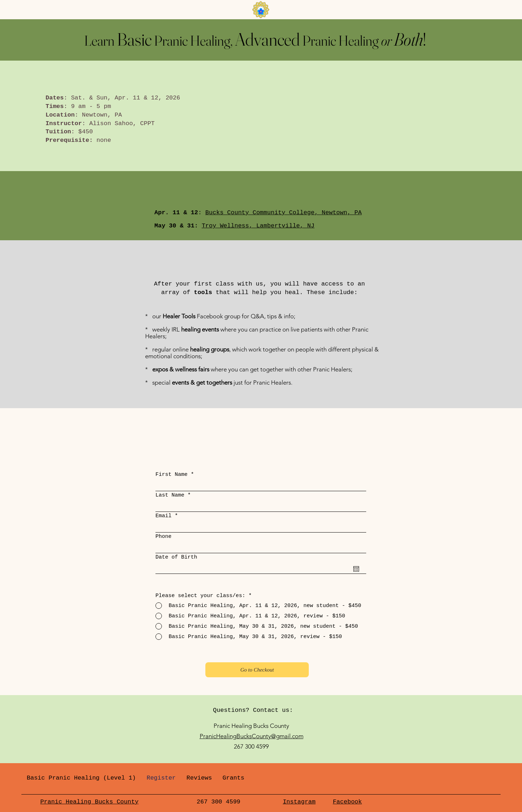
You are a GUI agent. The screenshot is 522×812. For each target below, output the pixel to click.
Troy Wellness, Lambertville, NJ (258, 226)
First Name (172, 475)
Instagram (299, 802)
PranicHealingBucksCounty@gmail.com (252, 736)
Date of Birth (176, 557)
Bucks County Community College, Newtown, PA (284, 213)
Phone (163, 537)
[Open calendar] (356, 569)
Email (163, 516)
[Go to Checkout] (257, 670)
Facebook (347, 802)
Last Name (170, 495)
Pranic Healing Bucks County (89, 802)
